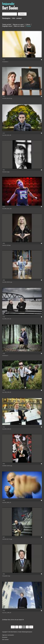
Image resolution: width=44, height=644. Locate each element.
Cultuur (28, 25)
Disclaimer (5, 637)
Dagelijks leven (7, 26)
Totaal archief (7, 25)
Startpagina (6, 18)
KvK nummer (5, 640)
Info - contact (17, 18)
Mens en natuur (19, 26)
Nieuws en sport (18, 25)
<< (13, 627)
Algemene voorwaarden (8, 635)
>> (31, 627)
